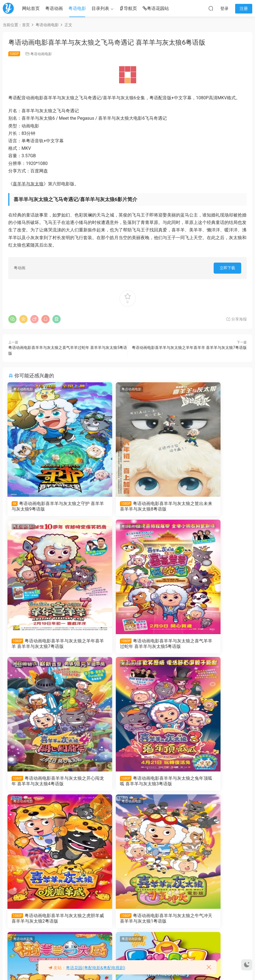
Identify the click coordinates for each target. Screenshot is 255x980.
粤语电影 (77, 8)
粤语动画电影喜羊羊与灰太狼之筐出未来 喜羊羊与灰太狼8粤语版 (127, 506)
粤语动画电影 (41, 54)
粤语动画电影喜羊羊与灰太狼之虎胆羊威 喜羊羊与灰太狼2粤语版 (45, 785)
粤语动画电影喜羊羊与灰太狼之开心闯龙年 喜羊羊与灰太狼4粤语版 (127, 646)
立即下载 (227, 268)
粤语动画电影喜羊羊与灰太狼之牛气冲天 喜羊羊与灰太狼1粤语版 (127, 785)
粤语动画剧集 (187, 668)
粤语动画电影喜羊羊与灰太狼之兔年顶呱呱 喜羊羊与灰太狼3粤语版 (208, 646)
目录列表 (100, 8)
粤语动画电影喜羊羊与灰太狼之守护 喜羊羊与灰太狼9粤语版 (45, 506)
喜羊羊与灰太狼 (28, 184)
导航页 (128, 9)
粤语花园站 (156, 9)
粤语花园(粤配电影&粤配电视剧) (96, 968)
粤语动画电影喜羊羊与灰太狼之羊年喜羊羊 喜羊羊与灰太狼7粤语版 (189, 348)
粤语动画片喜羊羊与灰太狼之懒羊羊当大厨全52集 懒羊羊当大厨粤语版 (207, 785)
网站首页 (31, 8)
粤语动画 (54, 8)
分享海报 (236, 319)
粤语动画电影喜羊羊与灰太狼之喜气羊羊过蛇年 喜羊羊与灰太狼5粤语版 (46, 646)
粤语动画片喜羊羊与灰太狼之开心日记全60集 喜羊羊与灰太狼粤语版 (45, 924)
